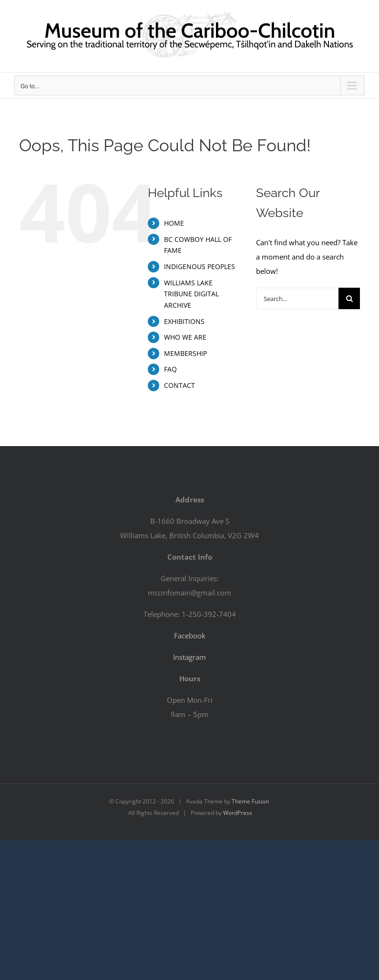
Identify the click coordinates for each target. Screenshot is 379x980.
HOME (174, 223)
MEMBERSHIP (185, 353)
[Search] (349, 298)
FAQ (170, 369)
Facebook (190, 636)
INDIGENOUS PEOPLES (200, 266)
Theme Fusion (250, 801)
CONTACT (179, 385)
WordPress (238, 813)
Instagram (189, 657)
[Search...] (297, 298)
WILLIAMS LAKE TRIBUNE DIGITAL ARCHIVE (191, 294)
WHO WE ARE (185, 337)
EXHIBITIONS (184, 321)
